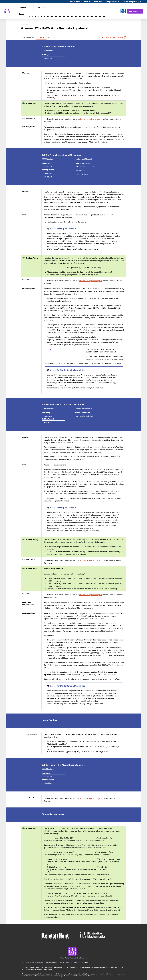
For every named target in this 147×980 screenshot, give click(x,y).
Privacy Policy (64, 958)
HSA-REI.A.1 (48, 167)
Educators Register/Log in (132, 2)
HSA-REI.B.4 (48, 177)
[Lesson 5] (32, 16)
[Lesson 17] (76, 16)
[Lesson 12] (56, 16)
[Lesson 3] (26, 16)
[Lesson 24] (104, 16)
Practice (52, 37)
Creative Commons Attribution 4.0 (71, 963)
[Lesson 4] (29, 16)
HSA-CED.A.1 (48, 173)
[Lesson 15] (68, 16)
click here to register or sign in (91, 119)
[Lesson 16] (72, 16)
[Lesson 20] (88, 16)
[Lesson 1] (20, 16)
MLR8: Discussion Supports (86, 167)
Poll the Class (81, 171)
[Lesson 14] (64, 16)
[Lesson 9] (44, 16)
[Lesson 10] (48, 16)
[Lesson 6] (35, 16)
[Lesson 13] (60, 16)
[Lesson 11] (52, 16)
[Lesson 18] (80, 16)
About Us (87, 2)
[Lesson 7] (38, 16)
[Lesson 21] (92, 16)
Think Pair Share (82, 174)
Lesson (41, 37)
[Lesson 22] (96, 16)
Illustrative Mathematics (35, 963)
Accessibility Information (79, 958)
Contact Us (98, 2)
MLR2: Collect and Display (85, 416)
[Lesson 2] (23, 16)
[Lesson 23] (100, 16)
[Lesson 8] (41, 16)
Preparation (29, 37)
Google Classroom (112, 2)
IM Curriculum (75, 2)
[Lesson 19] (84, 16)
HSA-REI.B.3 (48, 58)
